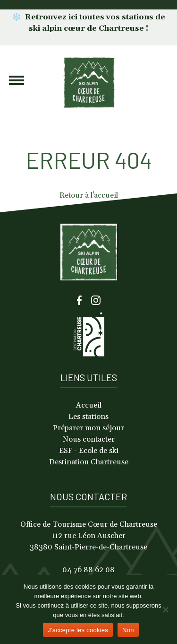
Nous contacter (89, 439)
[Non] (165, 609)
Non (128, 630)
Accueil (89, 405)
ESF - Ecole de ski (89, 451)
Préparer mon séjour (88, 428)
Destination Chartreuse (89, 462)
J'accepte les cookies (78, 630)
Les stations (88, 417)
